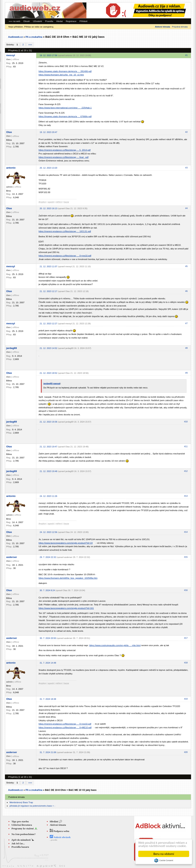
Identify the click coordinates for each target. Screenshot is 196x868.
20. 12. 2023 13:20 (48, 168)
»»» (30, 44)
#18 (186, 663)
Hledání (54, 821)
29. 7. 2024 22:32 (48, 557)
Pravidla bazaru (20, 847)
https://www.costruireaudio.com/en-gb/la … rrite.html (115, 645)
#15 (186, 557)
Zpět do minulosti (21, 840)
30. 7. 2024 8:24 (47, 590)
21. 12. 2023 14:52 (48, 348)
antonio (11, 168)
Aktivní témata (58, 825)
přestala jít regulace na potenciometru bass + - (32, 806)
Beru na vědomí (164, 854)
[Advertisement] (139, 10)
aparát (51, 202)
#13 (186, 496)
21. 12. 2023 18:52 (48, 373)
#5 (186, 266)
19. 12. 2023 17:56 (48, 55)
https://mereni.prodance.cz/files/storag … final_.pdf (64, 157)
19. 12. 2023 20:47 (48, 132)
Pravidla (49, 21)
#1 (186, 55)
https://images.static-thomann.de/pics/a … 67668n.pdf (65, 116)
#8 (186, 348)
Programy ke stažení (23, 828)
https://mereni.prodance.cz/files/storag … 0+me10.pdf (65, 256)
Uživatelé (37, 21)
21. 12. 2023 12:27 (48, 324)
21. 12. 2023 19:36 (48, 422)
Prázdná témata (180, 27)
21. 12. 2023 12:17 (48, 291)
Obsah (27, 21)
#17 (186, 638)
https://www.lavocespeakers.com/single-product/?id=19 (66, 543)
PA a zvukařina (34, 37)
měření (59, 202)
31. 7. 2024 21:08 (48, 752)
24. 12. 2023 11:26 (48, 496)
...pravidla (53, 840)
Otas (9, 132)
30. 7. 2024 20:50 (48, 638)
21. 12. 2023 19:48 (48, 471)
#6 (186, 291)
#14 (186, 532)
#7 (186, 323)
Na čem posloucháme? (23, 834)
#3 (186, 168)
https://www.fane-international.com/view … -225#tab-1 (65, 108)
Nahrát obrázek (60, 837)
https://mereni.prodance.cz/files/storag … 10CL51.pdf (65, 231)
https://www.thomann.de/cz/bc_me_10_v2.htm (61, 75)
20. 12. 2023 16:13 (48, 208)
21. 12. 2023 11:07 (48, 266)
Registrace (71, 21)
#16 (186, 590)
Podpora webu (60, 831)
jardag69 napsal (52, 383)
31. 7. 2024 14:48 (48, 663)
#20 (186, 752)
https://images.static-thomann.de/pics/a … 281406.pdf (65, 71)
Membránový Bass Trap (21, 802)
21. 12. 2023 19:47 (48, 447)
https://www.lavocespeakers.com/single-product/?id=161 (66, 608)
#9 (186, 373)
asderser (12, 557)
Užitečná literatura (22, 825)
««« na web (14, 21)
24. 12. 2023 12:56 (48, 532)
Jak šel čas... (18, 843)
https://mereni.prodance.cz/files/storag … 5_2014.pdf (65, 150)
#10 (186, 422)
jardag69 (12, 348)
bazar (66, 202)
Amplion (42, 202)
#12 (186, 471)
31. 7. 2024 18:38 (48, 699)
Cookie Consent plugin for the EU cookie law (164, 860)
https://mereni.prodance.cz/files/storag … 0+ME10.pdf (65, 727)
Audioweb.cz (15, 37)
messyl (11, 55)
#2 (186, 132)
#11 (186, 446)
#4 (186, 208)
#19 (186, 699)
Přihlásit (84, 21)
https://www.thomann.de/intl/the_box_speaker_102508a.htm (68, 578)
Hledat (59, 21)
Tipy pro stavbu (20, 821)
